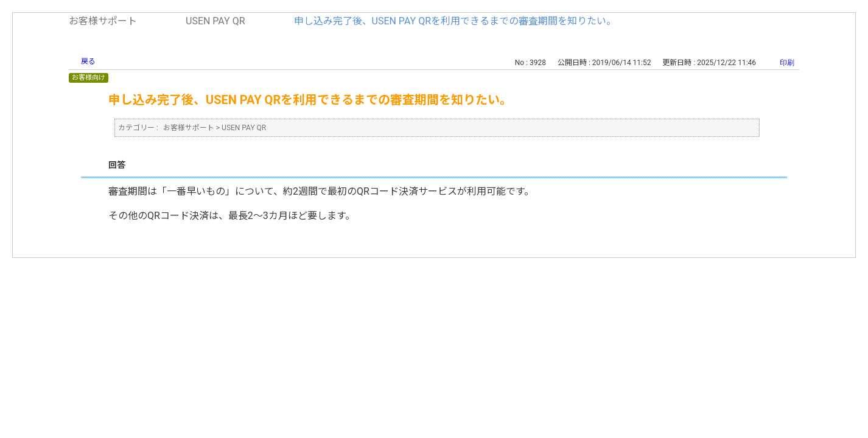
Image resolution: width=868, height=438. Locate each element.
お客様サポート (103, 21)
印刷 (787, 63)
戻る (88, 61)
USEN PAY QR (215, 21)
